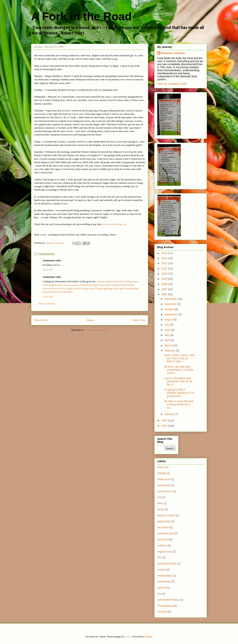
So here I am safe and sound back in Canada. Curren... (179, 370)
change (162, 473)
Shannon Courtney (173, 53)
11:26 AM (48, 297)
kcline (128, 637)
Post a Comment (47, 304)
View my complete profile (172, 84)
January (170, 414)
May (167, 335)
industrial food (166, 533)
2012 (165, 263)
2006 (165, 294)
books (161, 467)
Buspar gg (101, 288)
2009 (165, 279)
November (171, 304)
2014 (165, 253)
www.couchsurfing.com (114, 224)
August (169, 320)
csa (159, 497)
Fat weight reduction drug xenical (79, 288)
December (171, 299)
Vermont (162, 612)
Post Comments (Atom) (96, 330)
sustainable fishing (168, 600)
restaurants (164, 581)
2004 (165, 426)
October (170, 309)
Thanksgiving (165, 606)
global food (164, 521)
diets (160, 503)
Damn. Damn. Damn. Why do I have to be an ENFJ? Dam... (179, 358)
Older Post (139, 320)
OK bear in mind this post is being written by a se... (179, 404)
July (167, 325)
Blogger (148, 637)
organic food (165, 552)
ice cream (163, 527)
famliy (161, 509)
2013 (165, 258)
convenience (165, 491)
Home (90, 320)
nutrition (162, 546)
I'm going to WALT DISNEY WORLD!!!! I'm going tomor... (179, 393)
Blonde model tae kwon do (111, 281)
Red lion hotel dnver (63, 292)
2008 (165, 284)
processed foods (167, 563)
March (169, 345)
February (170, 351)
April (168, 340)
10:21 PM (48, 270)
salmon (162, 588)
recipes (162, 570)
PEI (159, 557)
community (164, 485)
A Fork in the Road (81, 16)
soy (159, 594)
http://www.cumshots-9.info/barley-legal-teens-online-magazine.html (92, 285)
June (168, 330)
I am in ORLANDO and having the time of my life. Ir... (178, 381)
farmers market (166, 515)
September (171, 314)
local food (163, 539)
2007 (165, 289)
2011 (165, 269)
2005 (165, 420)
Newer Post (41, 320)
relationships (165, 576)
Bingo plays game (116, 288)
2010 (165, 274)
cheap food (164, 479)
